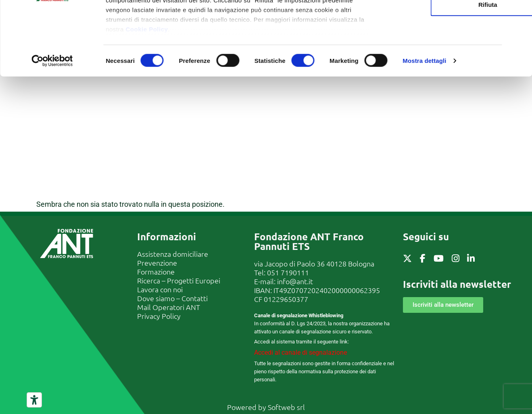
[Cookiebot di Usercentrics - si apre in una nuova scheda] (52, 129)
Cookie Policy (147, 97)
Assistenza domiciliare (173, 254)
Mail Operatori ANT (169, 307)
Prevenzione (157, 263)
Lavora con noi (160, 289)
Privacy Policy (159, 316)
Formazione (156, 271)
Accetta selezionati (444, 47)
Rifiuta (444, 72)
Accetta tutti (444, 21)
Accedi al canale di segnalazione (300, 353)
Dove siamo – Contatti (172, 298)
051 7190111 (288, 272)
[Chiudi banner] (519, 12)
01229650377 (286, 299)
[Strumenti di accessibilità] (34, 400)
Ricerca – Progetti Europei (179, 280)
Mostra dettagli (424, 129)
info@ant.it (295, 281)
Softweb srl (286, 407)
